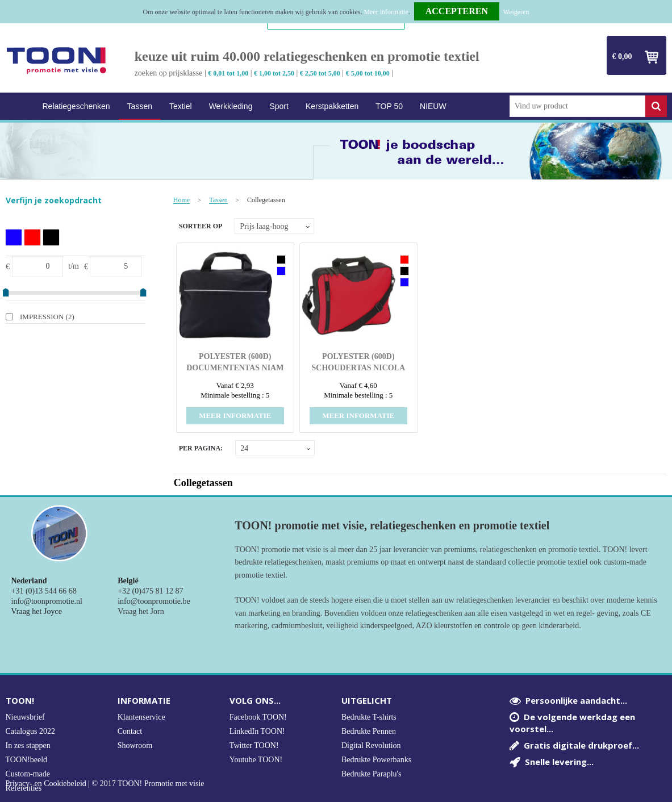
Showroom (135, 745)
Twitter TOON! (254, 745)
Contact (130, 731)
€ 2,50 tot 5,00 (320, 73)
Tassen (140, 106)
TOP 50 (389, 106)
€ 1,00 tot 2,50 (274, 73)
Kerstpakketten (332, 106)
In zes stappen (28, 745)
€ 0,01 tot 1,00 (228, 73)
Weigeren (516, 12)
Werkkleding (231, 106)
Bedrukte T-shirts (369, 717)
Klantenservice (141, 717)
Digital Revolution (371, 745)
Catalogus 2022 (31, 731)
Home (20, 106)
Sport (279, 106)
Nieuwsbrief (25, 717)
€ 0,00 (622, 57)
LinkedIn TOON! (257, 731)
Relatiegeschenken (76, 106)
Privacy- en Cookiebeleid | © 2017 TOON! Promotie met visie (105, 784)
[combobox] (577, 106)
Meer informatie (386, 12)
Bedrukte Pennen (369, 731)
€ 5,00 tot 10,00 (368, 73)
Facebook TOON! (258, 717)
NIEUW (433, 106)
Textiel (181, 106)
